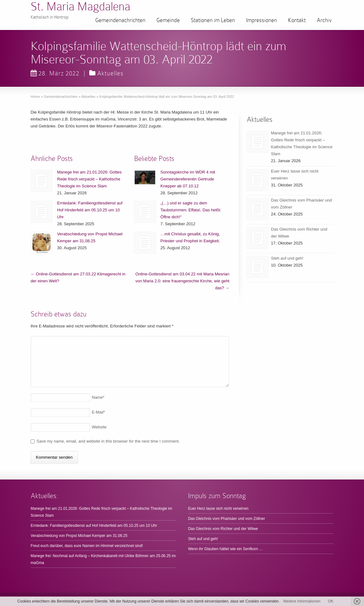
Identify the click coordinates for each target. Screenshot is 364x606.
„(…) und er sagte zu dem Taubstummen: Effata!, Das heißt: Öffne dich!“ (191, 210)
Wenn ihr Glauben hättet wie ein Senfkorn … (225, 549)
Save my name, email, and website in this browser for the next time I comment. (108, 441)
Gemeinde (168, 20)
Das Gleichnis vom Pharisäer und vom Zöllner (226, 519)
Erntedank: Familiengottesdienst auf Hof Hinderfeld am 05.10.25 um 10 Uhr (90, 210)
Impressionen (261, 20)
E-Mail (98, 412)
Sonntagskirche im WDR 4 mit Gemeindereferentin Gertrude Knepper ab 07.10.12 (188, 179)
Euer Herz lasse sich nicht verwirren (218, 509)
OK (331, 601)
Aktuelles (110, 73)
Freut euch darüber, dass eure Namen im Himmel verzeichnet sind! (87, 546)
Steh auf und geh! (287, 258)
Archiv (324, 20)
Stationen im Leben (213, 20)
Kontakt (297, 20)
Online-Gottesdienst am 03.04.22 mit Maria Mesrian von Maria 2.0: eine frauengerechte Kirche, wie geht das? (182, 281)
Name (98, 397)
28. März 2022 (55, 73)
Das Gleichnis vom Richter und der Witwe (223, 529)
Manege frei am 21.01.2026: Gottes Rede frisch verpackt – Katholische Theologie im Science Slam (89, 179)
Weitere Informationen (302, 601)
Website (99, 427)
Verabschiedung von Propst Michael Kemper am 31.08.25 (79, 536)
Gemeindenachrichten (120, 20)
